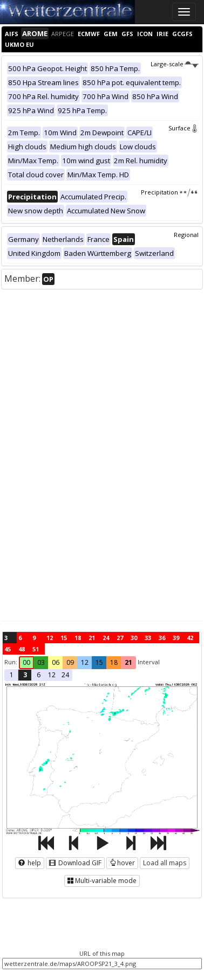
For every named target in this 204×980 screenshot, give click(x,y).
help (30, 863)
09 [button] (70, 662)
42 (190, 638)
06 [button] (56, 662)
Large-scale (175, 64)
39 (176, 638)
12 (50, 638)
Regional (186, 235)
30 (134, 638)
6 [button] (39, 675)
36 (162, 638)
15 (64, 638)
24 (106, 638)
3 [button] (25, 675)
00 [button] (26, 662)
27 (120, 638)
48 (22, 649)
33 (148, 638)
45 (8, 649)
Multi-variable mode (102, 881)
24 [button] (65, 675)
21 (92, 638)
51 (36, 649)
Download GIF (75, 863)
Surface (183, 128)
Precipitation (170, 192)
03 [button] (41, 662)
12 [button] (85, 662)
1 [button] (12, 675)
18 (78, 638)
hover (122, 863)
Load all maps (165, 863)
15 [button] (99, 662)
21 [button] (128, 662)
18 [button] (114, 662)
